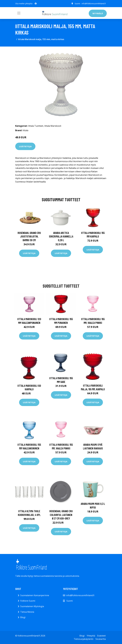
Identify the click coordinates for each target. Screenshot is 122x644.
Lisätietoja (25, 146)
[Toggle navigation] (19, 13)
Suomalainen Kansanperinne (35, 595)
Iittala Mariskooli (53, 126)
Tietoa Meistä (27, 612)
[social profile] (36, 4)
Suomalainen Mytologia (32, 606)
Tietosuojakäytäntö (84, 639)
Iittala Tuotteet (36, 126)
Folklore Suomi (28, 601)
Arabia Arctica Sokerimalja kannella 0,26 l (61, 236)
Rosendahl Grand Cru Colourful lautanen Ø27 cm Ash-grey (61, 515)
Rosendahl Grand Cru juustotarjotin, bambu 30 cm (29, 236)
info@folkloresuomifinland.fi (94, 4)
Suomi (77, 4)
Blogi (23, 617)
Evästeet (101, 636)
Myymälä (98, 13)
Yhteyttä (91, 636)
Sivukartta (101, 639)
